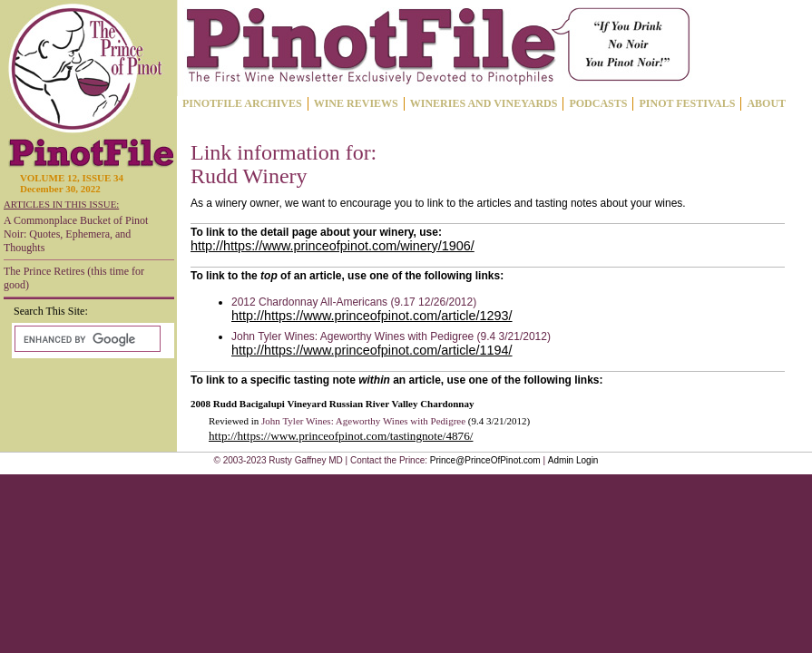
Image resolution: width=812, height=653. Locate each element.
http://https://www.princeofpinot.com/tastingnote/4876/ (341, 436)
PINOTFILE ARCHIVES (242, 103)
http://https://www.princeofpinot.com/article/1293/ (372, 316)
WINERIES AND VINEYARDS (484, 103)
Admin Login (573, 460)
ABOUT (766, 103)
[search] (86, 339)
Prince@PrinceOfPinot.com (485, 460)
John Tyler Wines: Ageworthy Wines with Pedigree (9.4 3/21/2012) (391, 336)
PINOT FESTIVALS (687, 103)
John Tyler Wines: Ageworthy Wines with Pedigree (363, 421)
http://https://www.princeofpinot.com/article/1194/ (372, 350)
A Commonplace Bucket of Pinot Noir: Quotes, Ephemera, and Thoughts (76, 234)
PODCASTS (598, 103)
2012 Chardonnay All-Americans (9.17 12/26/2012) (354, 302)
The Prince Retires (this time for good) (74, 278)
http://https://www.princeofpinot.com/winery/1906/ (333, 246)
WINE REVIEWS (356, 103)
